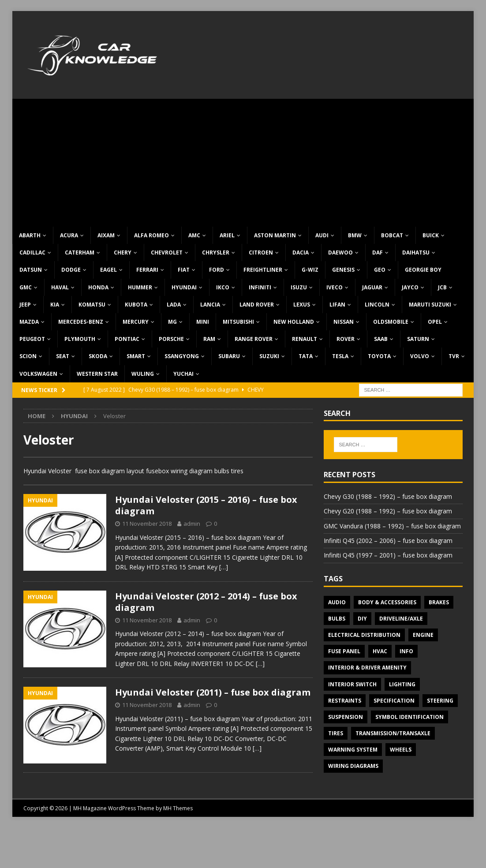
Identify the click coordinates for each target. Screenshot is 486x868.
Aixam (106, 235)
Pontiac (127, 339)
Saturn (418, 339)
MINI (203, 322)
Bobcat (392, 235)
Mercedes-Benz (81, 322)
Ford (217, 270)
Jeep (25, 305)
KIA (55, 305)
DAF (378, 253)
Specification (394, 701)
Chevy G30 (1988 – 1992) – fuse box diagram (388, 496)
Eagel (108, 270)
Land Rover (257, 305)
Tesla (340, 356)
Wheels (401, 750)
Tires (336, 733)
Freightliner (263, 270)
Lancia (210, 305)
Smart (136, 356)
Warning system (353, 750)
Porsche (171, 339)
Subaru (229, 356)
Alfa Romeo (151, 235)
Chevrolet (167, 253)
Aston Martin (275, 235)
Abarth (30, 235)
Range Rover (254, 339)
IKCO (223, 287)
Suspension (346, 717)
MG (172, 322)
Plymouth (80, 339)
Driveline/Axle (401, 619)
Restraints (345, 701)
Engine (423, 635)
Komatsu (92, 305)
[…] (224, 567)
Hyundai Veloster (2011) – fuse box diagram (213, 692)
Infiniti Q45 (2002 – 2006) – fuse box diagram (388, 541)
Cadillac (32, 253)
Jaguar (372, 287)
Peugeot (32, 339)
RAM (209, 339)
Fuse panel (344, 651)
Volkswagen (38, 374)
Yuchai (183, 374)
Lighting (402, 684)
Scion (28, 356)
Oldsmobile (391, 322)
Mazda (29, 322)
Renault (305, 339)
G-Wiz (310, 270)
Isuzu (299, 287)
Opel (435, 322)
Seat (63, 356)
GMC (26, 287)
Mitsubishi (238, 322)
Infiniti (260, 287)
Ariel (227, 235)
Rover (346, 339)
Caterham (80, 253)
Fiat (184, 270)
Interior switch (352, 684)
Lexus (302, 305)
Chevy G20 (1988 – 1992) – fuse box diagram (388, 511)
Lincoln (377, 305)
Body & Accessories (387, 602)
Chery (123, 253)
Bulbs (337, 619)
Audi (322, 235)
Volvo (420, 356)
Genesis (343, 270)
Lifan (337, 305)
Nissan (344, 322)
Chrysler (216, 253)
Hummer (140, 287)
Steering (440, 701)
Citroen (261, 253)
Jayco (410, 287)
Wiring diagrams (353, 766)
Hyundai (184, 287)
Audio (337, 602)
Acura (69, 235)
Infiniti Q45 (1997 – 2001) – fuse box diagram (388, 555)
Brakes (439, 602)
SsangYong (182, 356)
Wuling (143, 374)
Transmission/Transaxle (393, 733)
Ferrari (147, 270)
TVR (454, 356)
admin (192, 524)
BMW (355, 235)
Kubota (136, 305)
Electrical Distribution (364, 635)
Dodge (71, 270)
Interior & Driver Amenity (367, 668)
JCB (442, 287)
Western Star (97, 374)
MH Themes (178, 808)
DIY (362, 619)
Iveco (335, 287)
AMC (194, 235)
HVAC (380, 651)
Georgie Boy (423, 270)
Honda (98, 287)
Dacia (301, 253)
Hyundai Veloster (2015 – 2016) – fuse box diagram (206, 505)
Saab (381, 339)
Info (406, 651)
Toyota (379, 356)
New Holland (294, 322)
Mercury (136, 322)
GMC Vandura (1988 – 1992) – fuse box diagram (392, 526)
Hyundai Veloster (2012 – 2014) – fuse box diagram (206, 602)
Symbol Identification (409, 717)
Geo (380, 270)
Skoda (98, 356)
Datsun (31, 270)
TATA (306, 356)
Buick (431, 235)
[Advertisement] (243, 161)
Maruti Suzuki (430, 305)
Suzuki (269, 356)
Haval (60, 287)
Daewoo (340, 253)
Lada (174, 305)
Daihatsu (416, 253)
